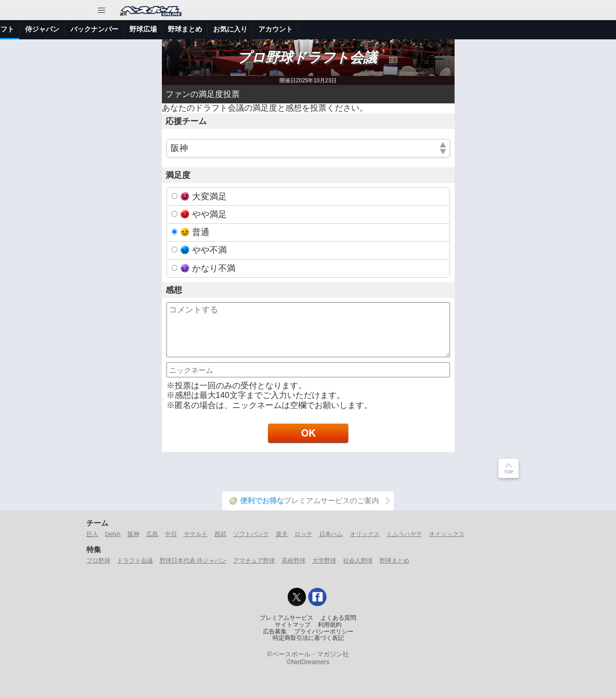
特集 (193, 29)
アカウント (584, 29)
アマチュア (267, 29)
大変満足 (204, 196)
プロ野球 (225, 29)
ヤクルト (196, 534)
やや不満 (204, 250)
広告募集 (275, 632)
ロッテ (303, 534)
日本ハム (331, 534)
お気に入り (538, 29)
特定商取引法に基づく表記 (308, 638)
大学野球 (324, 561)
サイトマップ (293, 625)
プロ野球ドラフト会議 (308, 57)
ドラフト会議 (135, 561)
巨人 (92, 534)
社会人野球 (358, 561)
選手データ (158, 29)
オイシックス (447, 534)
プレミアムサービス (287, 618)
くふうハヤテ (404, 534)
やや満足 (204, 214)
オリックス (365, 534)
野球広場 (451, 29)
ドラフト (309, 29)
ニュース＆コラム (64, 29)
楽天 (282, 534)
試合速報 (117, 29)
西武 (220, 534)
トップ (16, 29)
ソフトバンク (251, 534)
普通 (195, 232)
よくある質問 (338, 618)
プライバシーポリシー (324, 632)
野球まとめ (493, 29)
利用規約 (330, 625)
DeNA (113, 534)
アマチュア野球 (254, 561)
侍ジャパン (351, 29)
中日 (171, 534)
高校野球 (294, 561)
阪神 (134, 534)
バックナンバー (403, 29)
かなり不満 (208, 268)
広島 (152, 534)
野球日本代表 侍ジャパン (193, 561)
